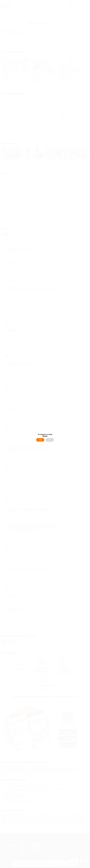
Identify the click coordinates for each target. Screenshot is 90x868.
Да (40, 440)
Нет (50, 440)
